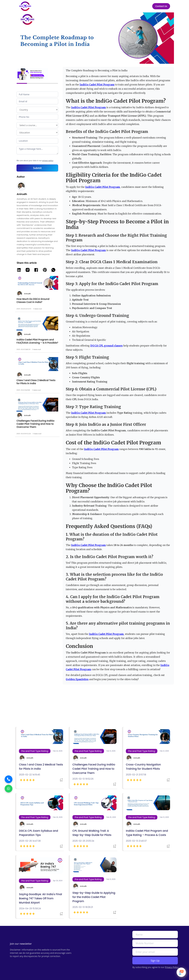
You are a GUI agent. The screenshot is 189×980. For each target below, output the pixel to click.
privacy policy (48, 160)
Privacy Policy (172, 967)
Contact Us (161, 6)
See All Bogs (164, 718)
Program (37, 125)
